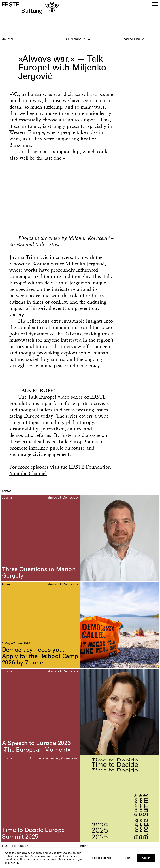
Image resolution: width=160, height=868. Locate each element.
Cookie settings (101, 858)
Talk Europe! (42, 397)
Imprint (84, 846)
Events (7, 585)
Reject (126, 858)
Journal (7, 498)
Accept (146, 858)
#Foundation (70, 759)
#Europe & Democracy (63, 498)
